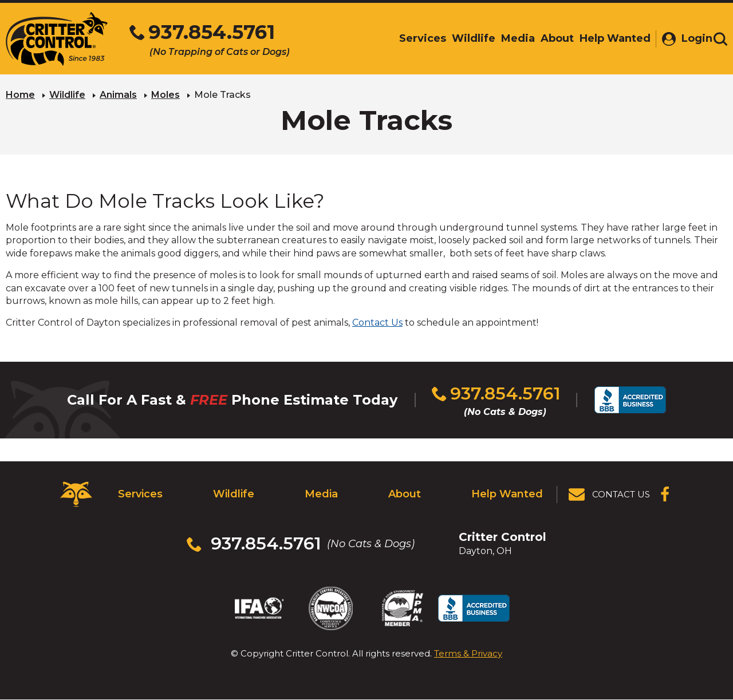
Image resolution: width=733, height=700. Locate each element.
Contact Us (377, 323)
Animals (118, 95)
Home (20, 95)
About (405, 494)
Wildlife (67, 95)
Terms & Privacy (468, 653)
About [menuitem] (553, 38)
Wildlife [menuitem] (469, 38)
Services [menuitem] (418, 38)
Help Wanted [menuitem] (610, 38)
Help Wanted (507, 494)
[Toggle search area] (720, 39)
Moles (165, 95)
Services (140, 494)
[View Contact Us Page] (610, 495)
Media (321, 494)
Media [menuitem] (513, 38)
